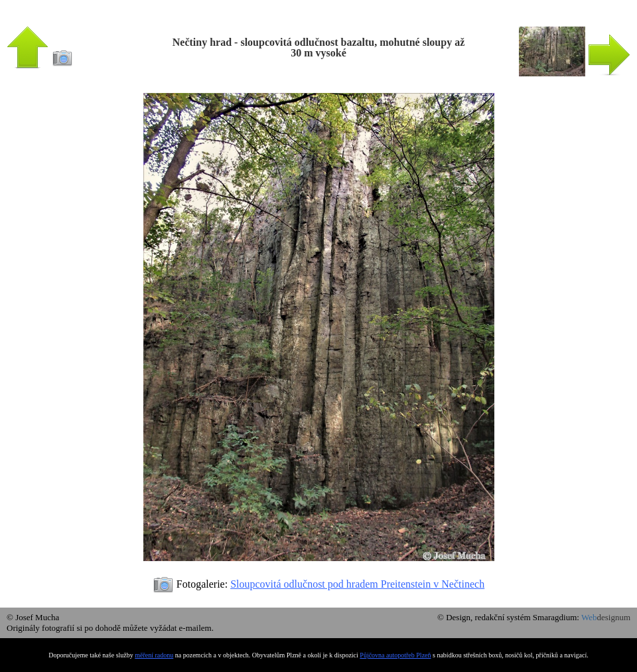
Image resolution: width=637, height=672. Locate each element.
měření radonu (154, 655)
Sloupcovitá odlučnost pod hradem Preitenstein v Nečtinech (357, 584)
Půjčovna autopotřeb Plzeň (395, 655)
